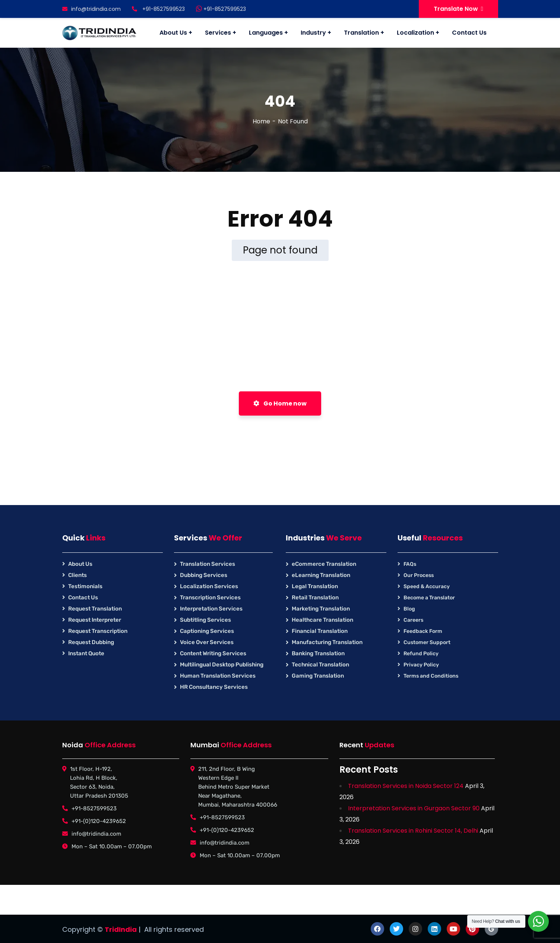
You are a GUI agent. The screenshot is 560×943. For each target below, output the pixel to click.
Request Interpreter (95, 620)
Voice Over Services (207, 642)
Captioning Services (207, 631)
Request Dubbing (91, 642)
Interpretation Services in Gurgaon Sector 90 (414, 808)
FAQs (410, 564)
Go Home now (280, 403)
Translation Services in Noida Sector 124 (406, 786)
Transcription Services (210, 597)
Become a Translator (429, 598)
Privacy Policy (421, 665)
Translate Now (458, 9)
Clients (77, 575)
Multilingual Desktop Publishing (222, 665)
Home (261, 121)
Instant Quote (86, 653)
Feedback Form (423, 631)
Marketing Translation (321, 609)
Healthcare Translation (322, 620)
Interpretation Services (211, 609)
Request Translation (95, 609)
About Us (80, 564)
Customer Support (427, 642)
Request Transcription (98, 631)
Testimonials (85, 586)
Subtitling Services (205, 620)
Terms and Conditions (431, 676)
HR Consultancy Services (214, 687)
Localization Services (209, 586)
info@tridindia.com (91, 9)
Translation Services (208, 564)
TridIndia (121, 929)
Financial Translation (320, 631)
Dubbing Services (204, 575)
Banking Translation (318, 653)
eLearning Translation (321, 575)
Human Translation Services (218, 676)
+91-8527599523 (221, 9)
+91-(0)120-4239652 (99, 821)
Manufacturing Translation (327, 642)
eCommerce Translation (324, 564)
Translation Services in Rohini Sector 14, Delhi (413, 831)
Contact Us (83, 597)
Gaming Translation (318, 676)
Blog (409, 609)
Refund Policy (421, 654)
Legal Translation (315, 586)
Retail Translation (315, 597)
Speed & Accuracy (427, 586)
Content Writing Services (213, 653)
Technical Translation (320, 665)
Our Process (419, 575)
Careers (413, 620)
